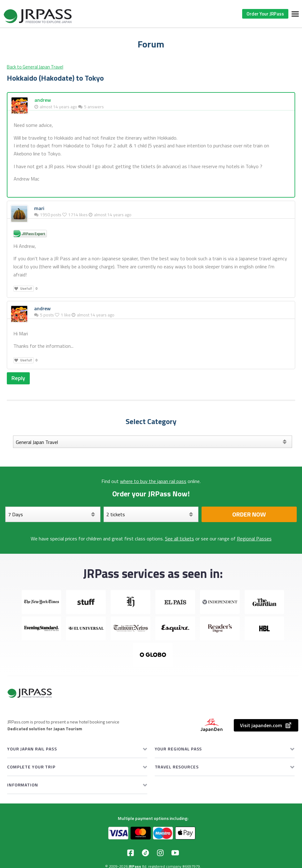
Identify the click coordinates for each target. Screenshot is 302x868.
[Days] (53, 514)
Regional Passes (254, 539)
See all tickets (180, 539)
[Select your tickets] (151, 514)
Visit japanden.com (266, 725)
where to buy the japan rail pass (153, 481)
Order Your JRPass (265, 14)
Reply (18, 378)
